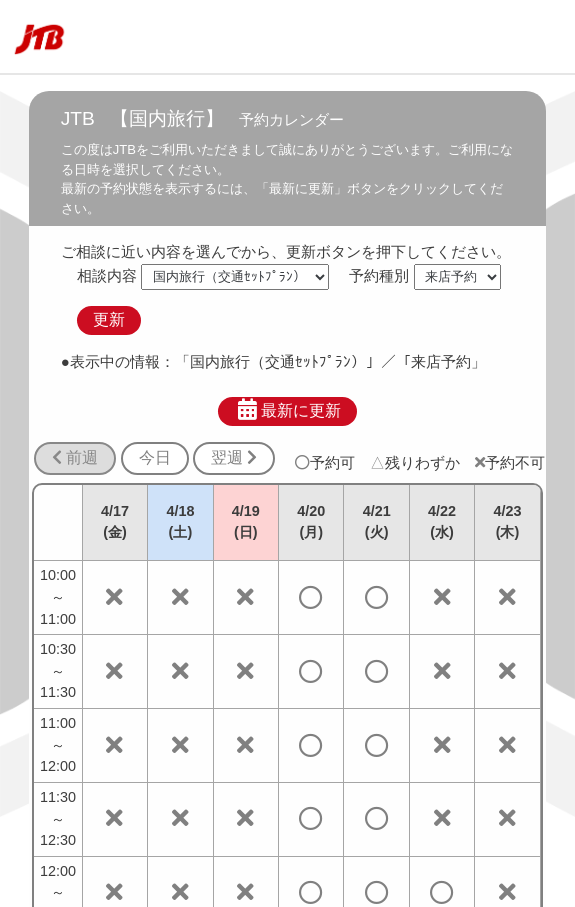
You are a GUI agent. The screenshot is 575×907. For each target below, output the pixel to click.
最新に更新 (287, 410)
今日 (155, 457)
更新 (109, 319)
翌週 (234, 457)
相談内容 (107, 275)
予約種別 (379, 275)
